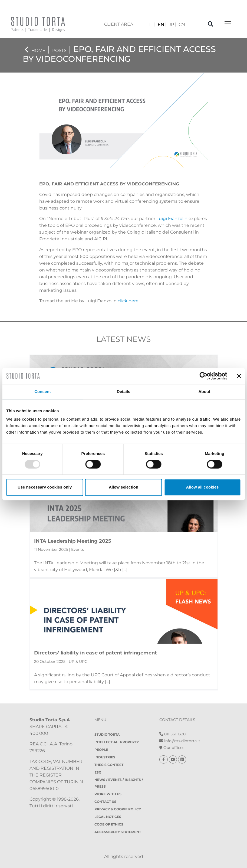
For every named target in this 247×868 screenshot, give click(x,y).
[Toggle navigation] (228, 24)
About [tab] (205, 392)
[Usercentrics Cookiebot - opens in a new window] (203, 376)
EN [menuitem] (161, 24)
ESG (98, 772)
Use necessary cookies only (45, 487)
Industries (105, 757)
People (101, 750)
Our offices (172, 748)
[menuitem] (152, 24)
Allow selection (124, 487)
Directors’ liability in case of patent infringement (95, 653)
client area (119, 24)
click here (128, 301)
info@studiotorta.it (180, 741)
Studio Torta (107, 734)
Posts (59, 50)
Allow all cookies (202, 487)
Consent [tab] (43, 392)
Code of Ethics (109, 824)
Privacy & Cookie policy (118, 809)
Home (38, 50)
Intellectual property (117, 742)
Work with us (108, 794)
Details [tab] (124, 392)
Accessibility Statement (118, 832)
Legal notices (108, 817)
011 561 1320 (172, 734)
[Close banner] (239, 376)
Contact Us (105, 802)
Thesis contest (109, 765)
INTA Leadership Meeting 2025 (73, 541)
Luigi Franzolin (172, 219)
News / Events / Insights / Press (119, 783)
